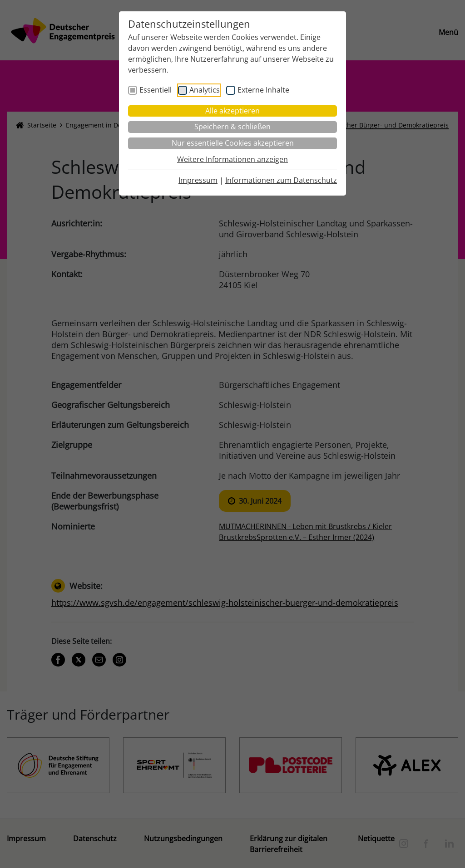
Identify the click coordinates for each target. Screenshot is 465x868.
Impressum (198, 180)
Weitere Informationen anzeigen (232, 159)
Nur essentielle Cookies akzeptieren (233, 143)
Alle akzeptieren (232, 111)
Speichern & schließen (232, 127)
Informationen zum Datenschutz (281, 180)
